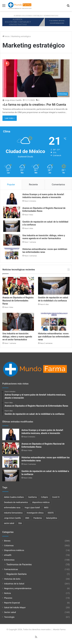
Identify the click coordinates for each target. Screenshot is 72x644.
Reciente (33, 185)
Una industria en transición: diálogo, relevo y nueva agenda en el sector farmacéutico (17, 337)
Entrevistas (9, 560)
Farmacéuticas (11, 569)
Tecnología (9, 617)
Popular (11, 185)
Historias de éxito (12, 579)
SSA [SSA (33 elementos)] (20, 523)
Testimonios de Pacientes (19, 564)
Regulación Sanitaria (17, 574)
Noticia (7, 593)
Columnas (9, 545)
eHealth (8, 555)
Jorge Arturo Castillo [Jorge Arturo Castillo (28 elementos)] (12, 518)
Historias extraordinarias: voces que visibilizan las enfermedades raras (54, 337)
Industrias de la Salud (14, 584)
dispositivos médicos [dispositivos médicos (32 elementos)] (41, 502)
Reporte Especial (12, 603)
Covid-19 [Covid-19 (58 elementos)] (56, 497)
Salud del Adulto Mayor (15, 607)
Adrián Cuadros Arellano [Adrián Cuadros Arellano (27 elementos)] (14, 497)
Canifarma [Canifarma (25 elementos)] (32, 497)
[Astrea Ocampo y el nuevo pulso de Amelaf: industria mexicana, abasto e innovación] (12, 199)
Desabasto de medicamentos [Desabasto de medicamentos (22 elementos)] (16, 502)
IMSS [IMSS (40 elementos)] (46, 508)
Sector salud (10, 612)
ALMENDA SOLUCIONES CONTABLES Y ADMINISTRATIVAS (36, 16)
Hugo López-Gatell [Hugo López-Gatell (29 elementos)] (32, 508)
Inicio (6, 36)
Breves (7, 541)
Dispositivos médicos (14, 550)
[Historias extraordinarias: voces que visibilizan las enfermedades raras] (12, 253)
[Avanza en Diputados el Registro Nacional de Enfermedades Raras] (12, 212)
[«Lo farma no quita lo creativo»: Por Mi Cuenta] (36, 78)
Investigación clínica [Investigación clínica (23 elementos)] (35, 513)
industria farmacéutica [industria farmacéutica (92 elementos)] (13, 513)
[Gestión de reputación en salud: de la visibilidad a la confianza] (12, 226)
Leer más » (10, 118)
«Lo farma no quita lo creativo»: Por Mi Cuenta (34, 105)
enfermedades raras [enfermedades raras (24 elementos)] (12, 508)
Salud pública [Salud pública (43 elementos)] (52, 518)
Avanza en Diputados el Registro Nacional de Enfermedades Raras (18, 301)
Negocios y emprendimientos (18, 588)
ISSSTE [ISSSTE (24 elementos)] (51, 513)
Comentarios (58, 185)
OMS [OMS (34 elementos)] (27, 518)
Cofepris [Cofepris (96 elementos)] (44, 497)
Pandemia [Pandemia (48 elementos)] (38, 518)
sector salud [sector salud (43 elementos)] (9, 523)
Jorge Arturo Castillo (13, 100)
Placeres (8, 598)
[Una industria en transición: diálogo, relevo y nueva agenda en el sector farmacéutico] (12, 240)
